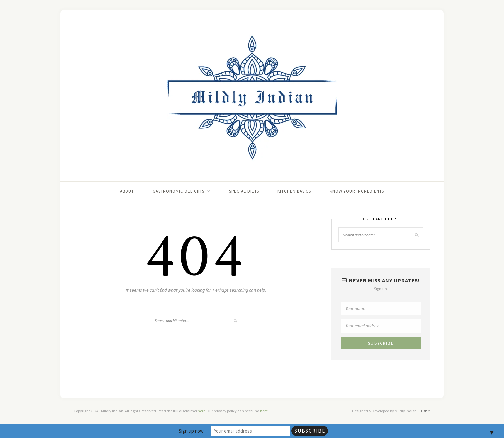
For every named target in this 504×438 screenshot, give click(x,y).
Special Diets (244, 191)
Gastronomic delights (179, 191)
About (127, 191)
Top (426, 411)
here (202, 411)
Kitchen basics (294, 191)
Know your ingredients (357, 191)
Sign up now (191, 431)
